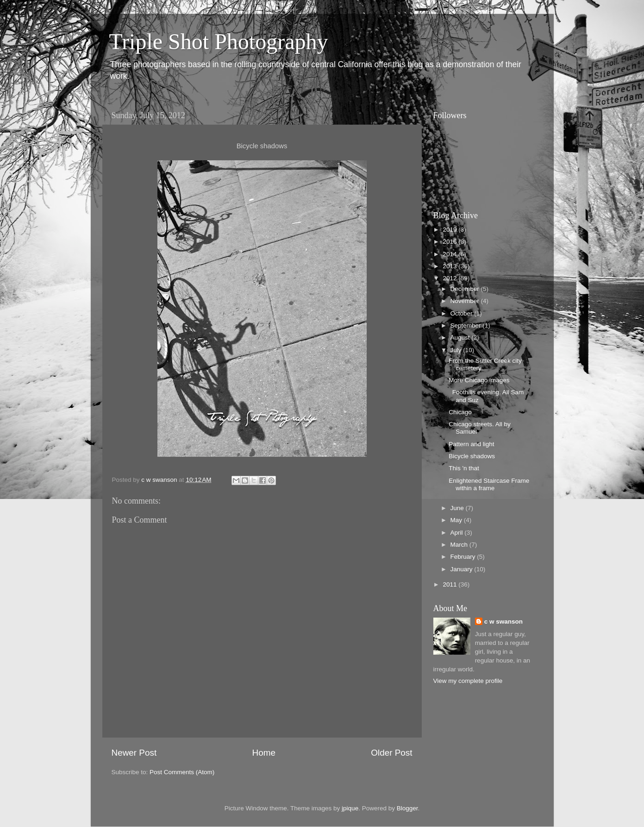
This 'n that (464, 468)
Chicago (460, 412)
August (461, 338)
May (457, 520)
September (467, 325)
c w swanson (503, 622)
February (464, 557)
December (466, 289)
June (458, 508)
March (460, 545)
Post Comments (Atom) (182, 772)
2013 (450, 266)
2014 (450, 254)
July (457, 350)
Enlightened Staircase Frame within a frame (489, 484)
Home (264, 753)
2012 (450, 278)
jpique (350, 808)
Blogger (407, 808)
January (463, 569)
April (458, 533)
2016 (450, 242)
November (466, 301)
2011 (450, 584)
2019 (450, 230)
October (463, 313)
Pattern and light (471, 444)
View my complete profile (468, 681)
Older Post (391, 753)
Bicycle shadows (472, 456)
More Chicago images (479, 380)
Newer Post (134, 753)
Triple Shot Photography (219, 41)
